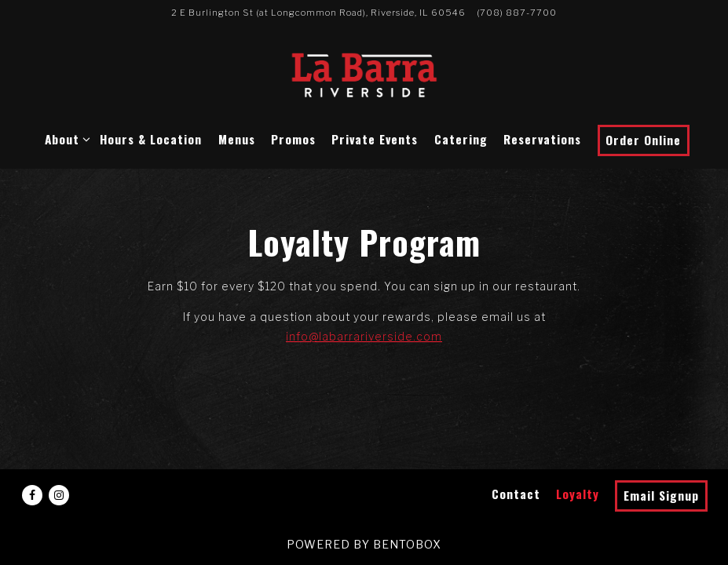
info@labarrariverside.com (364, 336)
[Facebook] (32, 495)
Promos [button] (293, 139)
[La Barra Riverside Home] (364, 75)
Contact (516, 494)
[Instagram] (59, 495)
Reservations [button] (542, 139)
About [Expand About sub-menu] (65, 138)
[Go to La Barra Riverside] (318, 13)
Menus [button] (237, 139)
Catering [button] (461, 139)
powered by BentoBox (364, 544)
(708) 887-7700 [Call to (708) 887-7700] (517, 13)
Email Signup (661, 495)
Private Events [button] (375, 139)
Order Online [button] (643, 140)
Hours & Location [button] (151, 139)
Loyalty (578, 494)
